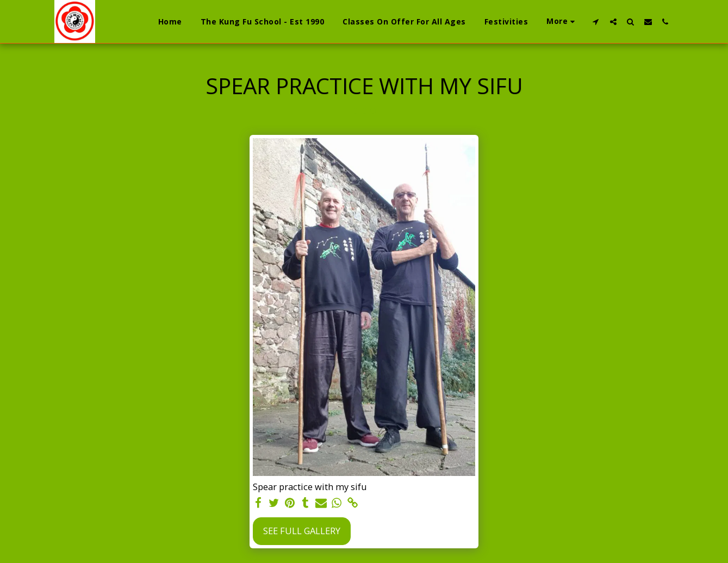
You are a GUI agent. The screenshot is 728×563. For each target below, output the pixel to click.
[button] (596, 21)
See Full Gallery (302, 531)
